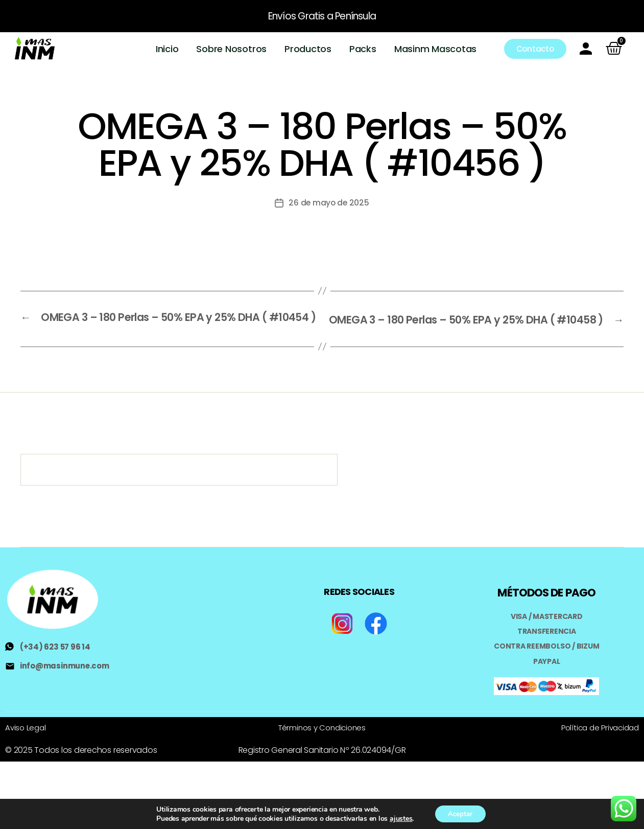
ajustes (398, 818)
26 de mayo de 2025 (329, 203)
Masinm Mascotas (435, 49)
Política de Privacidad (597, 736)
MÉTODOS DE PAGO (547, 602)
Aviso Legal (26, 736)
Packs (363, 49)
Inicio (168, 49)
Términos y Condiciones (322, 736)
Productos (308, 49)
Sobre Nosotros (232, 49)
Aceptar (460, 813)
